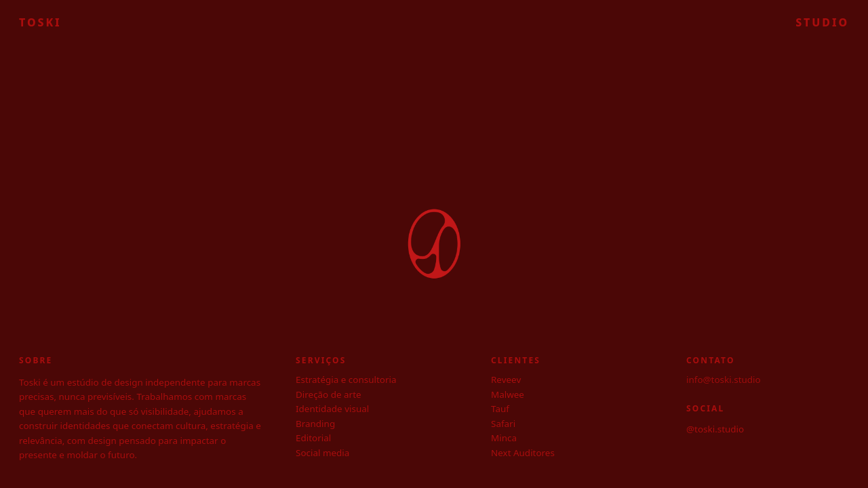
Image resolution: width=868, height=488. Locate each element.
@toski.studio (715, 429)
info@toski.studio (724, 380)
